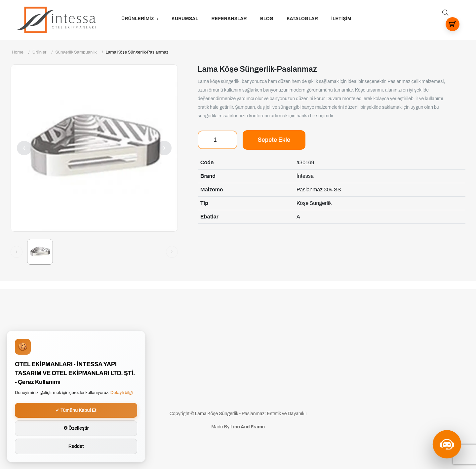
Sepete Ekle (274, 140)
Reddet (76, 446)
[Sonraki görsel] (172, 252)
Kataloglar (302, 19)
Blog (267, 19)
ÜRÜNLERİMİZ (138, 19)
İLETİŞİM (341, 19)
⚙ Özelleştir (76, 428)
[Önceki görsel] (17, 252)
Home (18, 52)
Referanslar (229, 19)
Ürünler (40, 52)
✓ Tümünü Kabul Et (76, 410)
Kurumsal (185, 19)
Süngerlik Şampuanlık (76, 52)
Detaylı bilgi (122, 393)
